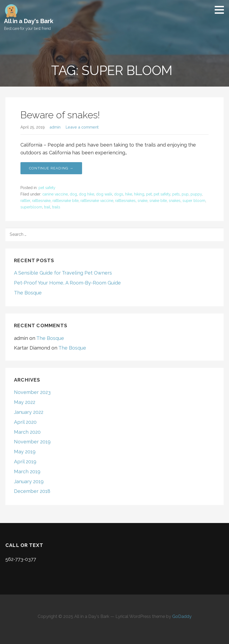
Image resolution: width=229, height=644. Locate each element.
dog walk (104, 194)
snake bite (158, 201)
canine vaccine (55, 194)
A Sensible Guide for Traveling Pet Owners (63, 273)
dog (73, 194)
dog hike (87, 194)
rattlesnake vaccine (97, 201)
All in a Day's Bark (29, 21)
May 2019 (25, 452)
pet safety (47, 188)
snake (142, 201)
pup (185, 194)
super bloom (194, 201)
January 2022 (29, 412)
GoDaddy (182, 616)
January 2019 (29, 481)
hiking (139, 194)
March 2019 (27, 472)
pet (149, 194)
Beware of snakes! (60, 115)
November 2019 (32, 442)
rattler (25, 201)
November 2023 (32, 392)
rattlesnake (41, 201)
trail (47, 207)
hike (129, 194)
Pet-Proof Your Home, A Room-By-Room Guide (67, 283)
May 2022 (25, 402)
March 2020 (27, 432)
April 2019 (25, 462)
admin (55, 127)
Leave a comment (82, 127)
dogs (119, 194)
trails (56, 207)
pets (176, 194)
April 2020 (25, 422)
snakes (175, 201)
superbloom (31, 207)
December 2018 (32, 491)
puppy (196, 194)
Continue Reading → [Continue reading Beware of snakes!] (51, 168)
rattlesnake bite (66, 201)
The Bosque (28, 293)
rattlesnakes (125, 201)
